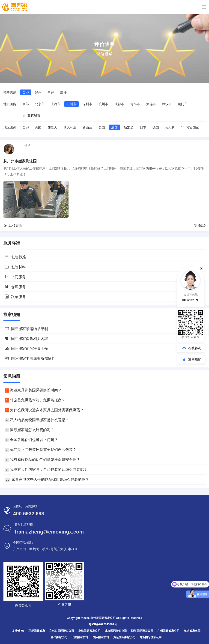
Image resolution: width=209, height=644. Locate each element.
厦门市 (183, 104)
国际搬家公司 (101, 637)
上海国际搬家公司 (89, 631)
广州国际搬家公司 (168, 631)
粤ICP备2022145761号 (103, 624)
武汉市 (167, 104)
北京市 (40, 104)
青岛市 (135, 104)
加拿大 (52, 127)
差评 (63, 92)
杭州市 (103, 104)
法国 (114, 127)
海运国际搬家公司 (124, 637)
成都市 (119, 104)
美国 (38, 127)
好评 (38, 92)
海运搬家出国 (192, 631)
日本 (143, 127)
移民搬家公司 (59, 637)
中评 (51, 92)
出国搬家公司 (80, 637)
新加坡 (129, 127)
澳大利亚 (70, 127)
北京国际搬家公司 (116, 631)
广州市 (72, 104)
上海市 (56, 104)
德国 (156, 127)
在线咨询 (195, 348)
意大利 (170, 127)
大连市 (151, 104)
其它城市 (31, 116)
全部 (26, 92)
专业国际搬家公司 (151, 637)
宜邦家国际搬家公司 (62, 631)
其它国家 (190, 127)
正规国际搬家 (37, 631)
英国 (102, 127)
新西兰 (87, 127)
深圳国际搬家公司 (142, 631)
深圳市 (87, 104)
